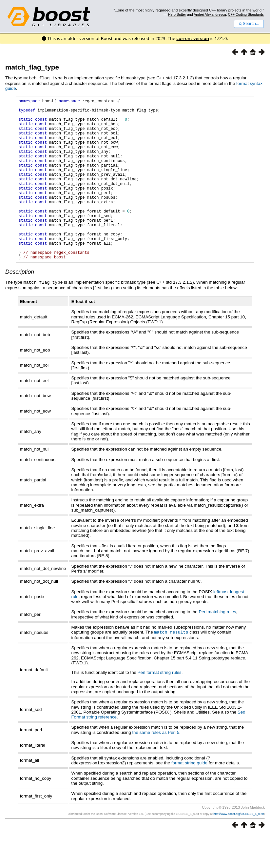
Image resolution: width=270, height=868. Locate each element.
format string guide (189, 796)
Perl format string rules (160, 706)
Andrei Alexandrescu (210, 14)
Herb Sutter (177, 14)
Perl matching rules (217, 646)
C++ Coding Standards (246, 14)
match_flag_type (32, 67)
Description (20, 306)
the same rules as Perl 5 (156, 766)
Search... (249, 24)
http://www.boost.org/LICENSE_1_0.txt (239, 847)
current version (193, 38)
